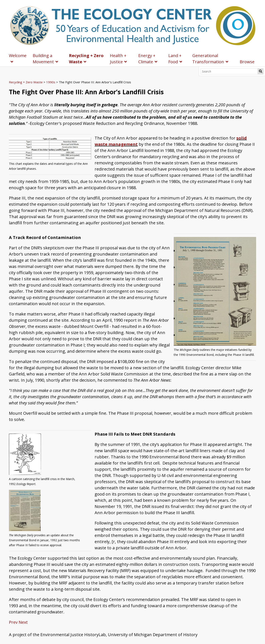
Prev (13, 622)
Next (23, 622)
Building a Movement (43, 59)
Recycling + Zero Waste (86, 59)
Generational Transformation (208, 59)
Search (261, 71)
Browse (247, 62)
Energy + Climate (147, 59)
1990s (51, 82)
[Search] (229, 71)
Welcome (18, 56)
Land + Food (175, 59)
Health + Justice (118, 59)
